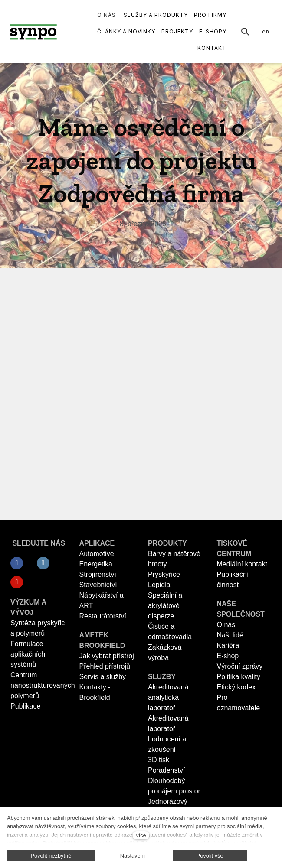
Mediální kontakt (242, 564)
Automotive (97, 554)
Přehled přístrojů (105, 666)
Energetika (96, 564)
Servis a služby (103, 677)
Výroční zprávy (240, 666)
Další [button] (215, 15)
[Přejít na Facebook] (17, 563)
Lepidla (159, 585)
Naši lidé (230, 635)
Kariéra (228, 645)
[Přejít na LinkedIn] (43, 563)
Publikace (25, 706)
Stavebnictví (98, 585)
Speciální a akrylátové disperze (165, 606)
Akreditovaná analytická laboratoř (168, 697)
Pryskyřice (164, 574)
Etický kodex (236, 687)
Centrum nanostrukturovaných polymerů (43, 685)
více (141, 835)
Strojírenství (98, 574)
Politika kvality (239, 677)
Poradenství (166, 770)
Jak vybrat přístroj (107, 656)
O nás (226, 625)
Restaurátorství (103, 616)
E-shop (228, 656)
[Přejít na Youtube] (17, 582)
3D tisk (159, 760)
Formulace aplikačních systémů (28, 654)
